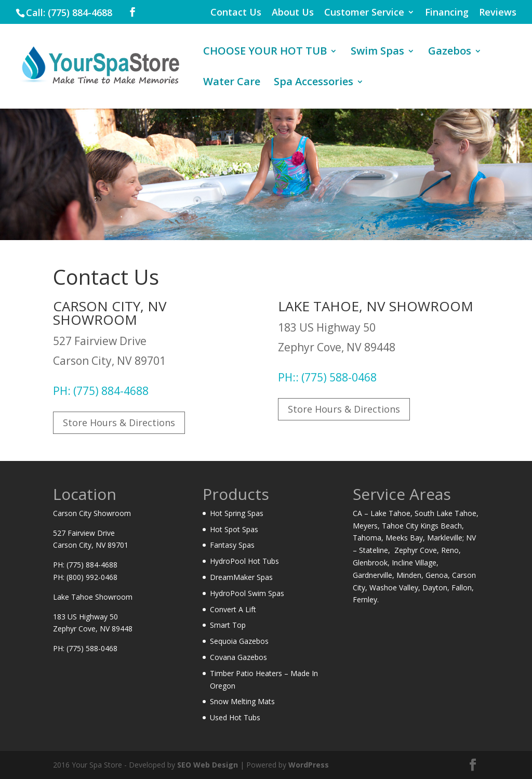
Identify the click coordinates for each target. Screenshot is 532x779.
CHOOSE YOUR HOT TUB (265, 52)
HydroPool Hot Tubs (244, 561)
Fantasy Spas (232, 545)
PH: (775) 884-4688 (101, 391)
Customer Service (364, 13)
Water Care (232, 83)
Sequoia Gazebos (239, 641)
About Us (293, 13)
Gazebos (450, 52)
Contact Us (236, 13)
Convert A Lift (233, 609)
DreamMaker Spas (241, 577)
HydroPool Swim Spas (247, 593)
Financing (447, 13)
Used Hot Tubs (235, 717)
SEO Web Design (208, 765)
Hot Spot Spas (234, 529)
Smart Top (228, 625)
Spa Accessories (314, 83)
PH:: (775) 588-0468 (327, 377)
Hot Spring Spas (237, 513)
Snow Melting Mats (242, 701)
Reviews (498, 13)
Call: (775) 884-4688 (69, 12)
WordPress (309, 765)
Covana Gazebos (238, 657)
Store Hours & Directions (119, 422)
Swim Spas (377, 52)
